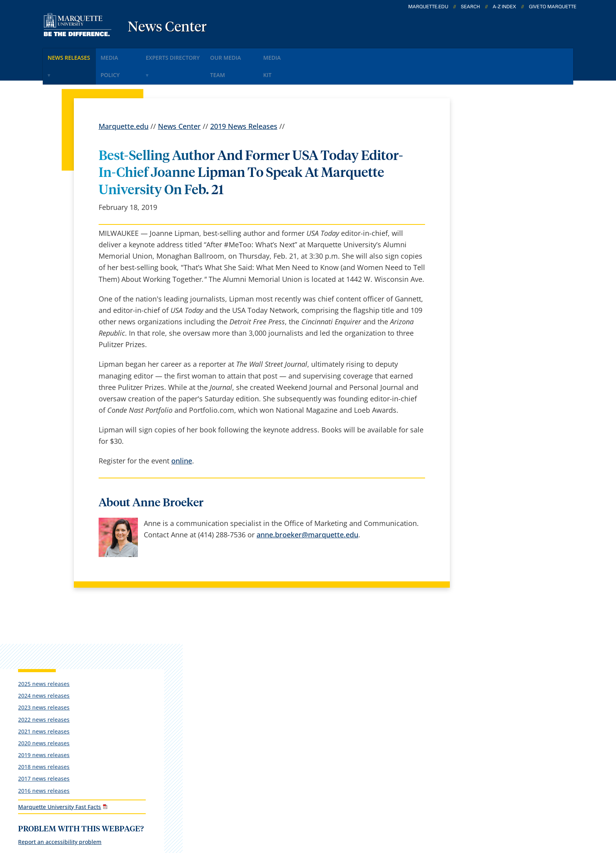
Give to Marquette (553, 7)
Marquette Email (325, 675)
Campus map (219, 696)
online (182, 437)
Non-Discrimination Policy (454, 805)
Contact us (215, 737)
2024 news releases (489, 163)
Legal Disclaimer (375, 805)
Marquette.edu (124, 102)
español (210, 654)
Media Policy (132, 54)
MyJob (308, 737)
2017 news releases (489, 246)
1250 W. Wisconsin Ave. (70, 666)
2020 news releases (489, 210)
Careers (210, 675)
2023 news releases (489, 175)
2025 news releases (489, 151)
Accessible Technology (548, 805)
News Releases (74, 54)
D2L (304, 717)
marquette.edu (428, 7)
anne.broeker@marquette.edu (307, 511)
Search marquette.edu (234, 758)
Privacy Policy (316, 805)
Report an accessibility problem (504, 328)
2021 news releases (489, 199)
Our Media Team (264, 54)
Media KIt (317, 54)
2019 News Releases (244, 102)
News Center (167, 28)
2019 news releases (489, 223)
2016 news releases (489, 258)
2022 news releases (489, 187)
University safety (325, 758)
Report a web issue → (484, 715)
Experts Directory (196, 54)
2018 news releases (489, 234)
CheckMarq (316, 696)
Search (470, 7)
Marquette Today (326, 654)
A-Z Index (504, 7)
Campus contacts (226, 717)
